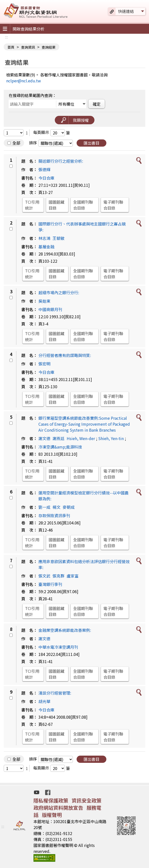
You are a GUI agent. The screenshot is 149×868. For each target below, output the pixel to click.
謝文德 (44, 438)
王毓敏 (59, 238)
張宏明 (44, 364)
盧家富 (73, 576)
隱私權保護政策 (51, 800)
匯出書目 (91, 143)
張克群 (59, 576)
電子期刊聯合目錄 (113, 205)
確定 (97, 104)
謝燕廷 (59, 438)
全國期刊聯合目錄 (83, 205)
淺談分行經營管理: (55, 693)
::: (6, 37)
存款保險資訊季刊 (54, 515)
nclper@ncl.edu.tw (24, 81)
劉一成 (44, 507)
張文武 (44, 576)
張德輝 (44, 169)
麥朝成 (69, 507)
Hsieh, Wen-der (81, 438)
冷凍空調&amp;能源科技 (60, 447)
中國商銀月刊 (50, 309)
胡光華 (44, 701)
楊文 (57, 507)
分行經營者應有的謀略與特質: (65, 355)
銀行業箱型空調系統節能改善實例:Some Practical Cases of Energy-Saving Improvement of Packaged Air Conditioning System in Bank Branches (84, 424)
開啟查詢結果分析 (29, 29)
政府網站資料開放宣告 (58, 808)
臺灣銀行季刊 (50, 584)
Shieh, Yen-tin (111, 438)
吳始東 (44, 301)
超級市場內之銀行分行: (59, 292)
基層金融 (46, 247)
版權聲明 (52, 815)
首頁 (11, 47)
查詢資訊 (28, 47)
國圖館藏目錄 (57, 205)
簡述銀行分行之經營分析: (61, 161)
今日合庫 (46, 178)
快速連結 (126, 11)
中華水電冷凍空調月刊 (58, 647)
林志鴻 (44, 238)
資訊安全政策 (87, 800)
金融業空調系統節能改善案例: (65, 630)
